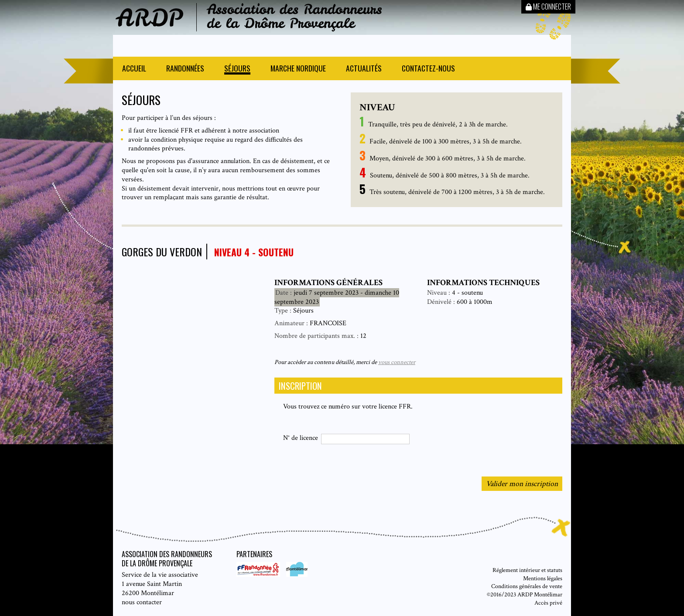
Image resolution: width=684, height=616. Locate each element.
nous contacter (142, 602)
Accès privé (548, 603)
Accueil (134, 69)
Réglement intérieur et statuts (527, 570)
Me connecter (548, 7)
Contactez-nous (428, 69)
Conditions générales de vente (527, 586)
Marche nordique (298, 69)
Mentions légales (543, 578)
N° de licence (301, 438)
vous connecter (397, 362)
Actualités (364, 69)
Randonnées (185, 69)
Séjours (237, 69)
